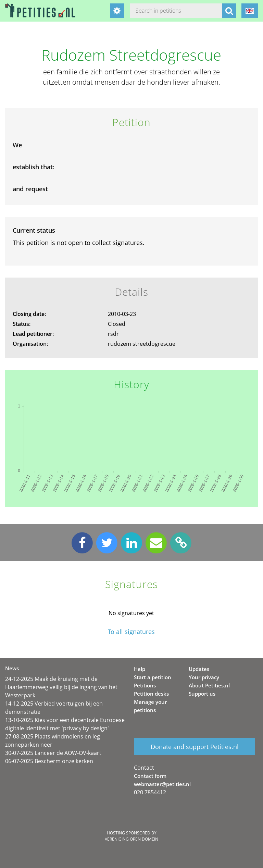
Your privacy (204, 677)
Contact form (150, 776)
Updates (199, 669)
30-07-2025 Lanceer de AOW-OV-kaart (53, 753)
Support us (202, 694)
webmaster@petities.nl (162, 784)
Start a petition (153, 677)
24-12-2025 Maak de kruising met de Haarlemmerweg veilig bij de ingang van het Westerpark (61, 687)
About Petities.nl (209, 685)
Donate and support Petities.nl (195, 747)
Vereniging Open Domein (131, 839)
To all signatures (131, 632)
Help (140, 669)
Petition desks (151, 694)
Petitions (145, 685)
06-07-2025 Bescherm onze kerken (49, 761)
